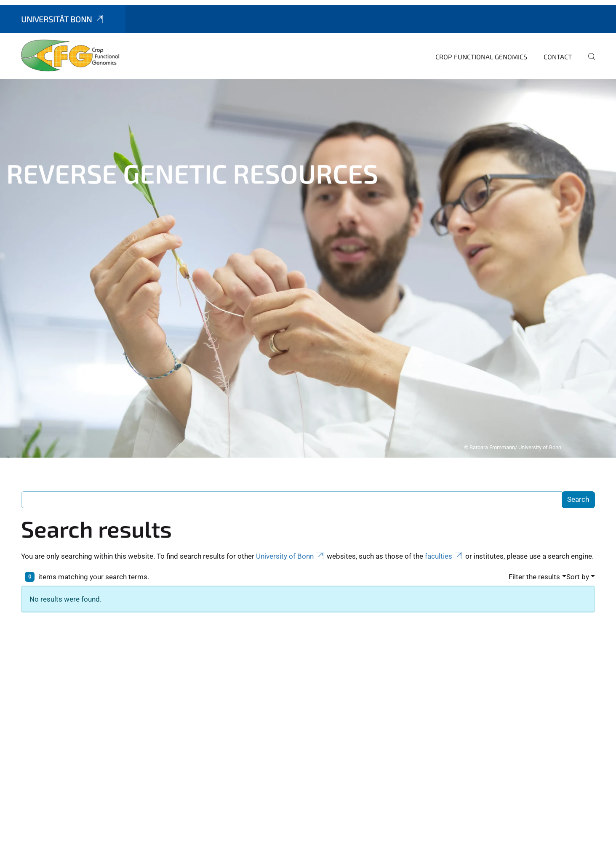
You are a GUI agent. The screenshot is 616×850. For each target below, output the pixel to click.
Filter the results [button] (534, 457)
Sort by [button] (578, 457)
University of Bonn (291, 437)
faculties (444, 437)
